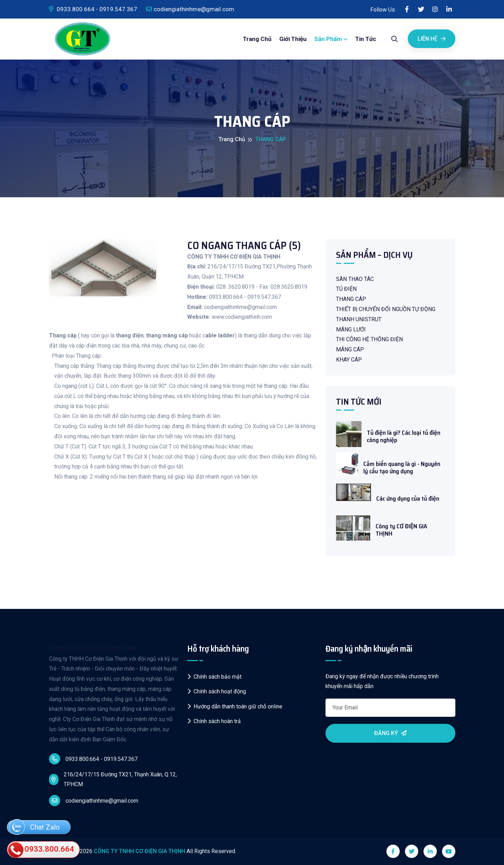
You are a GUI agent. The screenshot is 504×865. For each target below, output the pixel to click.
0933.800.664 (41, 849)
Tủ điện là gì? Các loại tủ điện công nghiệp (404, 437)
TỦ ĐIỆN (346, 289)
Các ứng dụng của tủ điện (408, 499)
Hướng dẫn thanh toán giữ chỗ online (235, 706)
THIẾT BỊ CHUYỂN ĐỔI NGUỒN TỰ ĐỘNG (386, 309)
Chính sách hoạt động (217, 691)
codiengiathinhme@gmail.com (190, 9)
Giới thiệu (293, 39)
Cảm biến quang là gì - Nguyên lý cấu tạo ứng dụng (402, 468)
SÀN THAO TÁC (355, 279)
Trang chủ (257, 39)
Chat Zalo (34, 828)
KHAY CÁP (349, 360)
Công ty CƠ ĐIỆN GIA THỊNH (401, 530)
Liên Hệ (432, 39)
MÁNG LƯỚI (351, 329)
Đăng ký (390, 733)
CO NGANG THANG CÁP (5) (244, 246)
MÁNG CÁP (350, 349)
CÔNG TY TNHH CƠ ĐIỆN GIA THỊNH (93, 649)
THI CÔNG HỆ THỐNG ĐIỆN (369, 339)
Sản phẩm (328, 39)
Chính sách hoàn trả (214, 721)
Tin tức (366, 39)
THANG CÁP (351, 299)
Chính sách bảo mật (214, 677)
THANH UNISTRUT (359, 319)
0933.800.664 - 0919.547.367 (93, 9)
